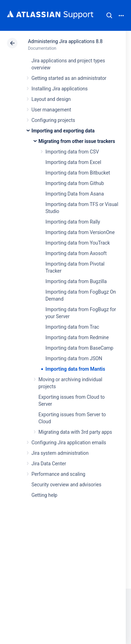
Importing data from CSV (72, 152)
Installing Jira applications (60, 89)
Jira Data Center (49, 464)
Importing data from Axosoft (76, 253)
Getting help (44, 495)
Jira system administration (60, 453)
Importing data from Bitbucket (78, 173)
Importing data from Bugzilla (76, 281)
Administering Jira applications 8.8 (65, 41)
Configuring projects (53, 120)
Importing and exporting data (63, 131)
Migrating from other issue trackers (77, 141)
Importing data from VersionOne (80, 232)
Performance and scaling (58, 474)
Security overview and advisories (66, 485)
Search (109, 15)
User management (51, 110)
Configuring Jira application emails (69, 443)
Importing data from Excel (73, 162)
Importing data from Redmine (77, 337)
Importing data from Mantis (75, 369)
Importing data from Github (75, 183)
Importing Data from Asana (75, 194)
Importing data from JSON (74, 358)
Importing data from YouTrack (78, 243)
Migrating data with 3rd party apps (75, 432)
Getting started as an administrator (69, 78)
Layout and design (51, 99)
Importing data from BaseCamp (79, 348)
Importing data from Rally (73, 222)
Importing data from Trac (72, 327)
